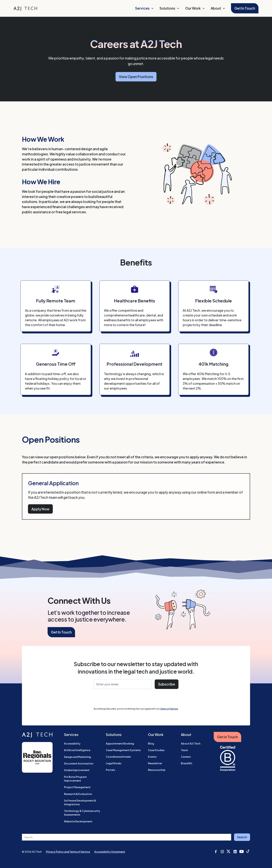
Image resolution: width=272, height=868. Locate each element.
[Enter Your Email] (123, 684)
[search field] (127, 837)
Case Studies (156, 750)
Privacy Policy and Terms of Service (68, 852)
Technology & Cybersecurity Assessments (82, 813)
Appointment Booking (120, 743)
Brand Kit (187, 763)
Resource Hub (157, 770)
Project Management (77, 787)
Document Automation (79, 763)
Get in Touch (227, 737)
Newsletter (155, 763)
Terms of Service (169, 709)
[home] (25, 8)
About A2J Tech (191, 743)
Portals (110, 770)
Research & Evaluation (78, 794)
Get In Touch (245, 8)
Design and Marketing (77, 757)
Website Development (78, 821)
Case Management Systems (123, 750)
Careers (186, 757)
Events (152, 757)
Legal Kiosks (114, 763)
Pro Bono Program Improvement (75, 779)
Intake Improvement (77, 770)
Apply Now (40, 509)
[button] (144, 8)
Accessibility (72, 743)
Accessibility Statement (110, 852)
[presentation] (121, 699)
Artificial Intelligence (77, 750)
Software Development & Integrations (80, 802)
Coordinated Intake (118, 757)
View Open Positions (136, 77)
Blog (151, 743)
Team (184, 750)
